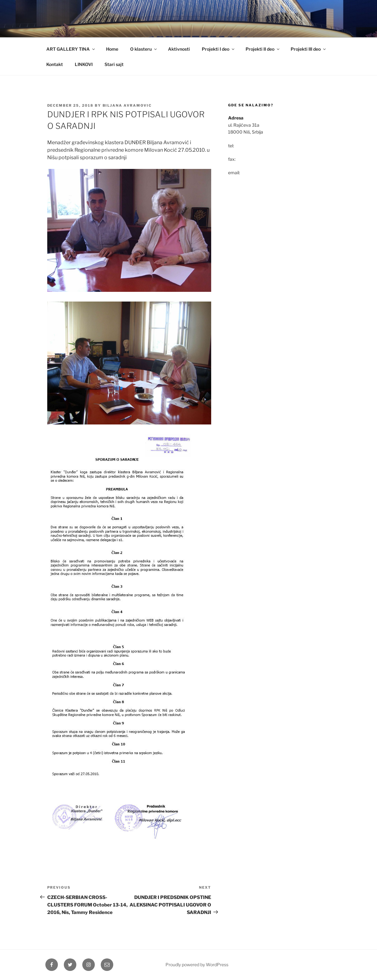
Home (112, 49)
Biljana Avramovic (127, 105)
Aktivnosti (179, 49)
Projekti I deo (219, 49)
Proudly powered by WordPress (197, 965)
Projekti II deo (263, 49)
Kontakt (55, 64)
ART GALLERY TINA (71, 49)
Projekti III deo (309, 49)
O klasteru (144, 49)
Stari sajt (114, 64)
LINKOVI (84, 64)
